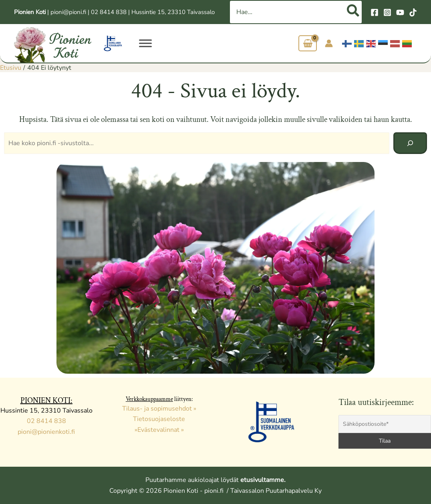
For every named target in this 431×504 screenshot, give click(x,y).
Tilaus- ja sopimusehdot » (159, 409)
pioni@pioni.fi (68, 12)
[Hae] (353, 12)
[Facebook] (375, 12)
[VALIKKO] (145, 43)
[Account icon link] (329, 43)
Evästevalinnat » (161, 430)
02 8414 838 (109, 12)
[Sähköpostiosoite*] (385, 424)
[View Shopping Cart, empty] (308, 44)
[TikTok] (413, 12)
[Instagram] (387, 12)
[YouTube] (400, 12)
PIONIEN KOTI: (46, 401)
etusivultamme (262, 480)
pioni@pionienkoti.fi (46, 432)
